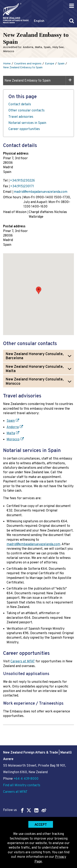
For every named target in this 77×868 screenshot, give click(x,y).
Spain (11, 421)
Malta (11, 433)
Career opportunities (24, 129)
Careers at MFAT (23, 662)
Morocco (13, 440)
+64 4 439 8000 (26, 779)
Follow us (25, 810)
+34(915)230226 (22, 181)
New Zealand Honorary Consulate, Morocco (35, 382)
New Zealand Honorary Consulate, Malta (35, 369)
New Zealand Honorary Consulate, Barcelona (35, 356)
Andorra (13, 427)
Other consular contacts (26, 111)
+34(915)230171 (22, 186)
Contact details (20, 104)
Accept (41, 825)
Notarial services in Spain (27, 123)
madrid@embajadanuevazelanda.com (41, 192)
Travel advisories (21, 117)
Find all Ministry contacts (22, 785)
